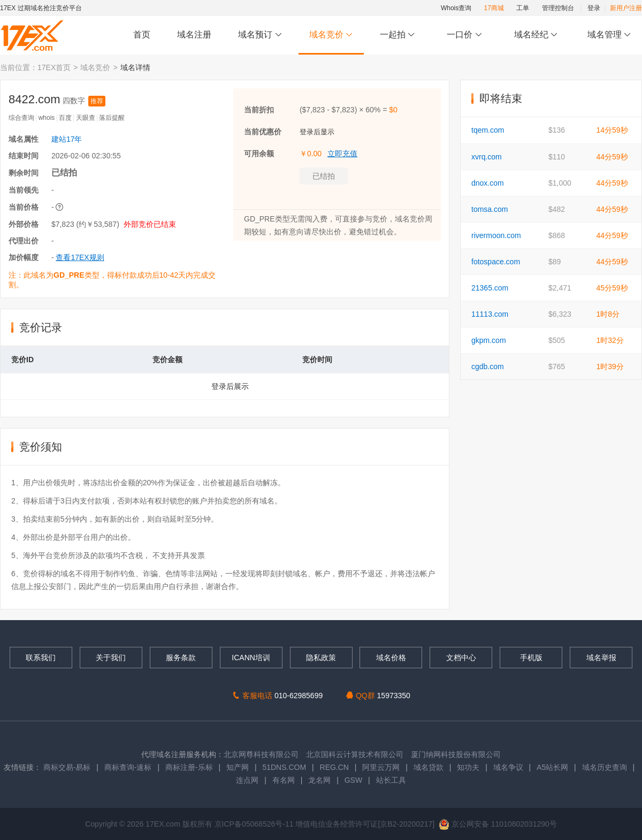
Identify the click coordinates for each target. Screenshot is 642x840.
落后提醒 (112, 118)
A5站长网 (552, 767)
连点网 (247, 780)
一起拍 (399, 35)
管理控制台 (558, 8)
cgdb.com (488, 366)
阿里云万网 (381, 767)
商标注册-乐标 (189, 767)
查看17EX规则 (80, 257)
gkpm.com (489, 340)
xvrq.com (487, 157)
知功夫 (468, 767)
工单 (523, 8)
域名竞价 (331, 35)
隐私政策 (321, 658)
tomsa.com (490, 209)
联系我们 (41, 658)
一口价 (465, 35)
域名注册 (194, 35)
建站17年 (67, 139)
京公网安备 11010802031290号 (498, 824)
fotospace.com (496, 262)
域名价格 (391, 658)
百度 (65, 118)
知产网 (238, 767)
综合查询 (21, 118)
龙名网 (319, 780)
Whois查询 (456, 8)
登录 (594, 8)
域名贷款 (429, 767)
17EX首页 (54, 67)
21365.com (490, 288)
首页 (142, 35)
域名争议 (509, 767)
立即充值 (342, 154)
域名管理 (609, 35)
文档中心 (461, 658)
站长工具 (391, 780)
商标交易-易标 (67, 767)
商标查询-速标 (129, 767)
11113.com (490, 314)
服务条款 (181, 658)
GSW (353, 780)
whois (47, 118)
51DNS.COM (284, 767)
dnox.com (488, 183)
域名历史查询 (605, 767)
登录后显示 (317, 132)
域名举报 (601, 658)
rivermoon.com (496, 235)
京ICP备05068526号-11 (255, 824)
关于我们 (111, 658)
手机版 (531, 658)
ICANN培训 (251, 658)
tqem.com (488, 130)
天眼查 (86, 118)
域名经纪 (536, 35)
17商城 (494, 8)
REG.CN (334, 767)
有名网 (284, 780)
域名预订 (260, 35)
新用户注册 (626, 8)
